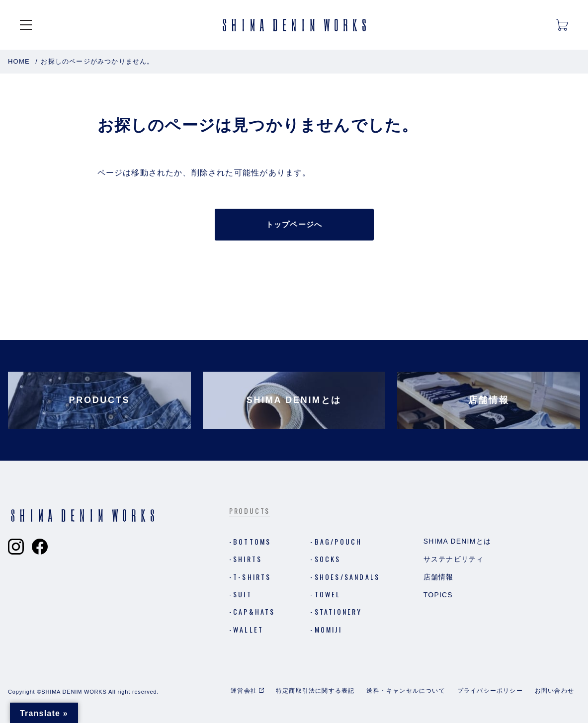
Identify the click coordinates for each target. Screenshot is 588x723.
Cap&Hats (254, 611)
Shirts (248, 559)
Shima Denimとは (457, 541)
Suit (243, 594)
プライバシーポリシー (490, 691)
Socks (328, 559)
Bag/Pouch (338, 541)
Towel (328, 594)
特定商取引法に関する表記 (315, 691)
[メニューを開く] (26, 25)
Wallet (248, 629)
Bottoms (252, 541)
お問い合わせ (554, 691)
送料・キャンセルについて (406, 691)
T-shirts (252, 577)
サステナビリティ (454, 559)
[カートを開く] (562, 25)
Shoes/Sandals (347, 577)
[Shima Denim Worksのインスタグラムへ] (16, 547)
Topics (438, 595)
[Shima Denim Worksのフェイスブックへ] (40, 547)
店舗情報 (439, 577)
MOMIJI (328, 629)
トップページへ (294, 224)
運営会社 (244, 691)
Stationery (338, 611)
